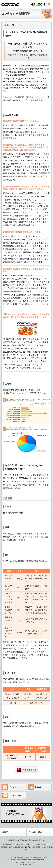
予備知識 (35, 787)
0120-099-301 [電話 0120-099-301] (18, 847)
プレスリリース (11, 787)
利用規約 (5, 832)
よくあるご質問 (12, 795)
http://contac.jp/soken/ (16, 78)
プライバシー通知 (35, 832)
